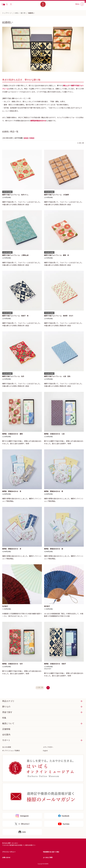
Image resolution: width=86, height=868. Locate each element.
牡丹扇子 (5, 606)
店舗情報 (6, 729)
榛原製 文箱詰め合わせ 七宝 (54, 434)
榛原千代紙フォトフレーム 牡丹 (13, 376)
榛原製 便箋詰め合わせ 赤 (12, 549)
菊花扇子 (47, 606)
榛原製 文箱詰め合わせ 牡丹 (12, 664)
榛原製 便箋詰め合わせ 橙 (54, 491)
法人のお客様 (7, 747)
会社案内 (6, 735)
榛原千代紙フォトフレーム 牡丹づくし (15, 195)
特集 (4, 718)
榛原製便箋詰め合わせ (38, 121)
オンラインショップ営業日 (11, 751)
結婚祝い (31, 13)
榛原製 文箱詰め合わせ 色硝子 (55, 664)
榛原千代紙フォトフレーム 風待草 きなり (59, 316)
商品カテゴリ (8, 701)
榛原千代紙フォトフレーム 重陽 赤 (56, 255)
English (45, 751)
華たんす (66, 85)
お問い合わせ (6, 857)
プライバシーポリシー (9, 852)
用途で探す (7, 712)
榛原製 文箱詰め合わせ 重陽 (12, 434)
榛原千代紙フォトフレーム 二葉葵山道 (15, 255)
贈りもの (6, 707)
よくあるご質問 (48, 857)
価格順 (26, 138)
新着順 (32, 138)
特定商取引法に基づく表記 (51, 852)
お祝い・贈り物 (20, 13)
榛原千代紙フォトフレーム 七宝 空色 (57, 376)
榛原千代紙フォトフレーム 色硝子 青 (15, 316)
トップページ (7, 13)
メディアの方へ (48, 747)
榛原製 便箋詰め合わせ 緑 (54, 549)
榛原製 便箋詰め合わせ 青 (12, 491)
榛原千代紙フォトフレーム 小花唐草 (56, 195)
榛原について (8, 723)
